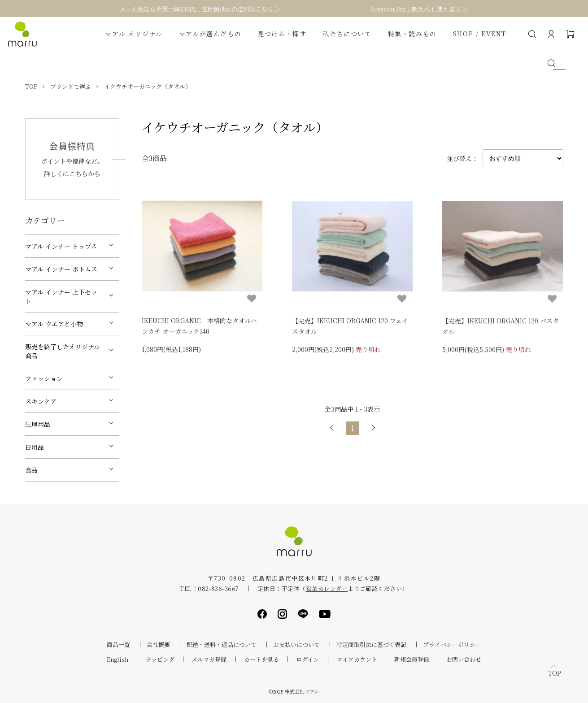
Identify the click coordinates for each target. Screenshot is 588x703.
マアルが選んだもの (210, 34)
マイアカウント (357, 659)
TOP (31, 86)
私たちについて (347, 34)
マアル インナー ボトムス (61, 269)
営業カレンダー (327, 588)
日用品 (35, 447)
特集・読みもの (412, 34)
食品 (31, 470)
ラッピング (160, 659)
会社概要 (158, 644)
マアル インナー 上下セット (61, 296)
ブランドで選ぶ (71, 86)
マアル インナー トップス (61, 246)
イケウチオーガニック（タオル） (148, 86)
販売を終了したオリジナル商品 (63, 351)
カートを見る (261, 659)
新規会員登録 (412, 659)
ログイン (307, 659)
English (118, 659)
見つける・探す (282, 34)
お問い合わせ (464, 659)
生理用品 (38, 424)
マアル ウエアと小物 (54, 324)
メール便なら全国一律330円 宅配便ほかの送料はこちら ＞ (200, 9)
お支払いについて (296, 644)
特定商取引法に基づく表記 (371, 644)
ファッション (44, 378)
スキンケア (41, 401)
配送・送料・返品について (222, 644)
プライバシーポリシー (452, 644)
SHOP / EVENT (480, 34)
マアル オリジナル (134, 34)
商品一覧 (118, 644)
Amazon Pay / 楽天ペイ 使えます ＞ (419, 9)
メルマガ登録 (209, 659)
